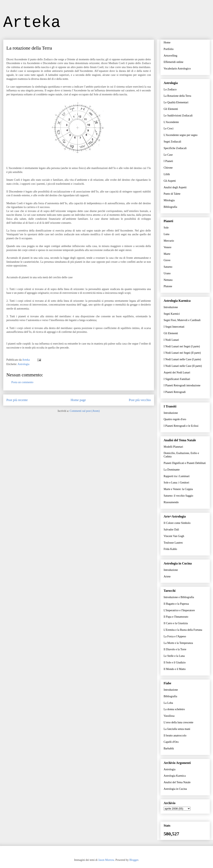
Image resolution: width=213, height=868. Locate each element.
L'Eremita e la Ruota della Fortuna (183, 630)
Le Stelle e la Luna (174, 656)
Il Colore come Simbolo (177, 523)
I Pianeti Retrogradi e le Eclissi (181, 426)
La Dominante (172, 470)
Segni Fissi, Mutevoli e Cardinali (182, 320)
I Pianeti (168, 161)
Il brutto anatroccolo (175, 736)
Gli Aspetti (170, 181)
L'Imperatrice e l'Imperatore (179, 610)
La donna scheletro (174, 709)
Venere (168, 247)
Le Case (168, 155)
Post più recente (17, 400)
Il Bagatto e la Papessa (176, 604)
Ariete (167, 577)
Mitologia (169, 200)
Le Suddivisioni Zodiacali (178, 116)
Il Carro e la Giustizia (176, 623)
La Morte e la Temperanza (178, 643)
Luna (167, 234)
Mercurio (169, 241)
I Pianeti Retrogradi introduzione (182, 385)
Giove (167, 260)
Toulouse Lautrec (173, 543)
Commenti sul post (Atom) (85, 411)
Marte (167, 254)
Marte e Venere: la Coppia (178, 489)
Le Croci (169, 128)
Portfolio (169, 49)
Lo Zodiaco (170, 89)
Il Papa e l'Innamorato (176, 617)
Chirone (168, 168)
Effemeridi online (173, 62)
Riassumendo (171, 502)
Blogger (134, 860)
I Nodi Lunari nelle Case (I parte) (182, 359)
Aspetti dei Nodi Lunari (177, 372)
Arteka (32, 23)
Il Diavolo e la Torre (175, 649)
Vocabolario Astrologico (177, 69)
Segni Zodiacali (172, 142)
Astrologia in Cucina (175, 789)
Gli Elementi (171, 109)
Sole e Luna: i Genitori (176, 483)
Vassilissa (169, 716)
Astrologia (23, 364)
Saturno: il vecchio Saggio (178, 496)
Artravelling (170, 56)
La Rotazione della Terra (177, 96)
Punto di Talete (172, 194)
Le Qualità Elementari (176, 102)
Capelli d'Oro (171, 742)
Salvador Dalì (171, 530)
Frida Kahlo (170, 549)
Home (167, 42)
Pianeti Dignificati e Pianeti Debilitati (185, 463)
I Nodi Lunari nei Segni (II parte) (182, 353)
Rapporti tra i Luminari (177, 476)
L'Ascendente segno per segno (181, 135)
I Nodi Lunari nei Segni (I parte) (182, 346)
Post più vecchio (140, 400)
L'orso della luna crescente (178, 722)
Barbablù (169, 748)
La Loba (168, 703)
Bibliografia (170, 207)
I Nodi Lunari (171, 340)
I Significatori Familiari (177, 379)
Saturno (168, 267)
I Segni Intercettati (174, 327)
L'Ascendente (171, 122)
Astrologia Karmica (175, 776)
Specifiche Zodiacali (175, 148)
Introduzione (171, 307)
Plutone (168, 286)
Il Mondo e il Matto (175, 669)
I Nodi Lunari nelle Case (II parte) (183, 366)
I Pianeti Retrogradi (175, 392)
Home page (78, 400)
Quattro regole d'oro (175, 419)
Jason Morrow (106, 860)
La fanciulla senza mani (177, 729)
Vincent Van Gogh (174, 536)
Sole (166, 228)
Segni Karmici (172, 314)
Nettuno (168, 280)
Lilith (167, 174)
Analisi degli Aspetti (175, 187)
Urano (167, 273)
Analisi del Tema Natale (177, 782)
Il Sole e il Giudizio (175, 662)
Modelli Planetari (173, 447)
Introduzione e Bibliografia (179, 597)
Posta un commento (22, 382)
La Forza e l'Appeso (175, 636)
